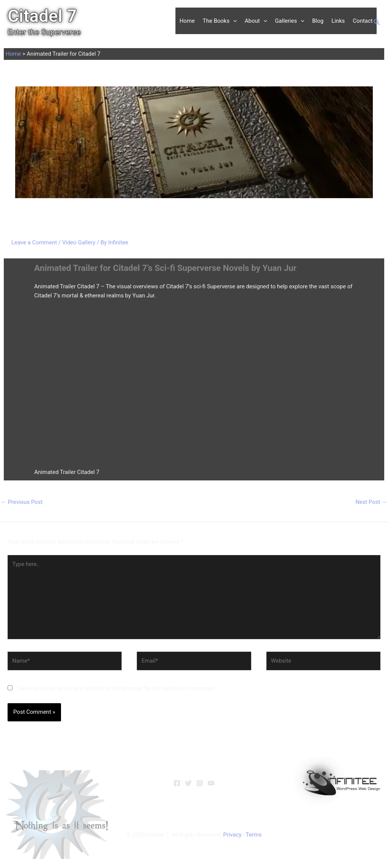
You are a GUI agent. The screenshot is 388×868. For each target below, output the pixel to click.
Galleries (290, 21)
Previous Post (22, 502)
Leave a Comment (34, 242)
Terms (253, 835)
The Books (220, 21)
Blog (318, 21)
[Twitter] (188, 783)
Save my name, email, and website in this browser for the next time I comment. (117, 689)
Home (187, 21)
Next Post (371, 502)
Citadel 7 (42, 16)
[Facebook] (177, 783)
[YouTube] (211, 783)
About (256, 21)
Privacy (232, 835)
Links (338, 21)
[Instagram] (200, 783)
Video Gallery (79, 242)
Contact (363, 21)
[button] (233, 21)
